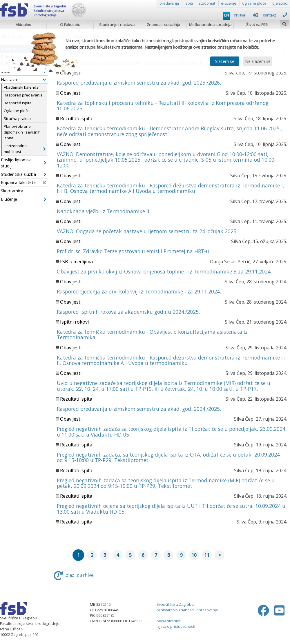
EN (226, 15)
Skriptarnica (12, 191)
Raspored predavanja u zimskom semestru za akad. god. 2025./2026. (139, 83)
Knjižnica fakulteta (23, 182)
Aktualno (23, 25)
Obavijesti (71, 73)
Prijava (246, 15)
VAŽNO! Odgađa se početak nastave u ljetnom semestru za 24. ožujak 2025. (147, 231)
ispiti (189, 3)
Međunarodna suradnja (210, 25)
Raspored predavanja (23, 95)
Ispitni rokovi (74, 322)
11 (207, 555)
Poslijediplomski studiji (23, 163)
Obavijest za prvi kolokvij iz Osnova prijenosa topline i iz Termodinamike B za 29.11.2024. (164, 271)
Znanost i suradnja (163, 25)
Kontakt (275, 15)
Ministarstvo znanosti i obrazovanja (187, 610)
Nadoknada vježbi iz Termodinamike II (103, 211)
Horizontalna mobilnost (25, 149)
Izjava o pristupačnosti (176, 626)
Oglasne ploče (17, 111)
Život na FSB (257, 25)
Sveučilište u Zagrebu (175, 604)
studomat (207, 3)
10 (194, 555)
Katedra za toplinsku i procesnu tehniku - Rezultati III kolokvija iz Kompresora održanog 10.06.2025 (163, 106)
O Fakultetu (70, 25)
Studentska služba (23, 174)
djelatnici (280, 3)
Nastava (23, 80)
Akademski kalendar (22, 87)
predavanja (169, 3)
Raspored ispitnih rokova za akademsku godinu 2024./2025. (128, 312)
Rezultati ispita (76, 118)
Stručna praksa (17, 118)
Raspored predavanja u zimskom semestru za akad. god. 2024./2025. (139, 409)
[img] (284, 23)
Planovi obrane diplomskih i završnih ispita (22, 132)
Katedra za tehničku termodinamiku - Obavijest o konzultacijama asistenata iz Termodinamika (152, 334)
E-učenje (23, 199)
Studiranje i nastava (117, 25)
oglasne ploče (254, 3)
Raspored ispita (18, 103)
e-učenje (229, 3)
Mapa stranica (169, 621)
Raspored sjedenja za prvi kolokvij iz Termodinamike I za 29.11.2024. (139, 291)
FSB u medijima (76, 262)
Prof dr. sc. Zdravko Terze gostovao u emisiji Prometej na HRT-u (133, 251)
